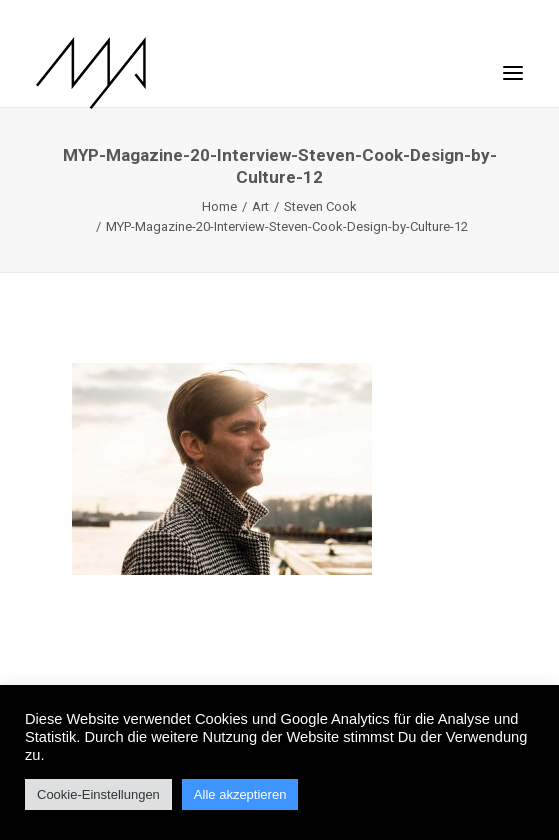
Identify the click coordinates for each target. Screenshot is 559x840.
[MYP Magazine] (91, 73)
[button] (513, 63)
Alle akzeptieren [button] (240, 794)
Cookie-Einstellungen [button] (98, 794)
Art (260, 206)
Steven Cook (320, 206)
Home (219, 206)
